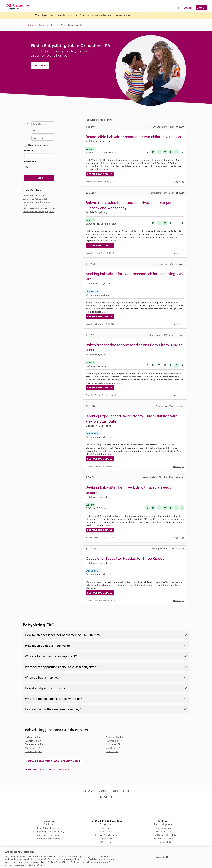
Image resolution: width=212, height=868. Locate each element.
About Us (88, 791)
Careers (103, 791)
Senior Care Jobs (163, 838)
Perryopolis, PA (114, 741)
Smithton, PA (113, 748)
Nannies (106, 828)
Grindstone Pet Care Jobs (36, 199)
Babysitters (106, 824)
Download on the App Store (106, 809)
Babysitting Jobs (47, 25)
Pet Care (106, 842)
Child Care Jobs (163, 831)
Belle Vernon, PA (34, 744)
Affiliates (49, 824)
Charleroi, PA (113, 744)
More (107, 169)
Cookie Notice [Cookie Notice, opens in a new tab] (35, 865)
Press (126, 791)
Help (177, 8)
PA (62, 25)
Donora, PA (112, 751)
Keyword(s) (30, 150)
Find (26, 124)
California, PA (33, 737)
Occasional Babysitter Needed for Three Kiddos (125, 558)
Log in (188, 8)
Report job (179, 182)
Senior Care (106, 838)
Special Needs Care (106, 835)
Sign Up (202, 8)
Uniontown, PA (33, 751)
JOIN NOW (40, 66)
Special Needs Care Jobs (163, 835)
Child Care (106, 831)
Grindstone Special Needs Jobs (39, 208)
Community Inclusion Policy (49, 831)
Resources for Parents (49, 835)
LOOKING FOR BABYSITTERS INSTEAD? (47, 770)
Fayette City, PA (34, 741)
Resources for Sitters (49, 838)
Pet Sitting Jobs (163, 842)
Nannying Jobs (163, 828)
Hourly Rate (30, 161)
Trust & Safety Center (49, 828)
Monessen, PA (33, 748)
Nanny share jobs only (39, 145)
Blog (115, 791)
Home (31, 25)
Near (26, 131)
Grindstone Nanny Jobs (34, 196)
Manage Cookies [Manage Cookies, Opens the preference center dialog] (162, 857)
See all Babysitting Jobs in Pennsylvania (54, 761)
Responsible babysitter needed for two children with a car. (134, 137)
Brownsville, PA (114, 737)
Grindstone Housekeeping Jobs (39, 211)
